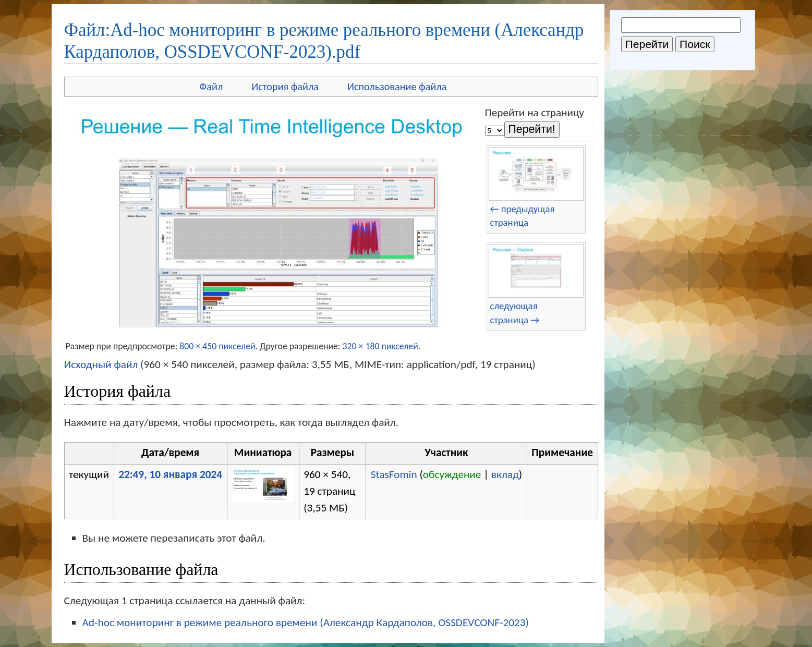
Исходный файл (101, 364)
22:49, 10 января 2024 (170, 474)
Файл (211, 87)
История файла (285, 87)
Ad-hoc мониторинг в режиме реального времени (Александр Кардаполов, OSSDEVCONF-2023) (306, 622)
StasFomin (394, 474)
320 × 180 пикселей (380, 346)
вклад (505, 474)
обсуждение (452, 474)
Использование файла (397, 87)
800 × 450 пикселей (217, 346)
